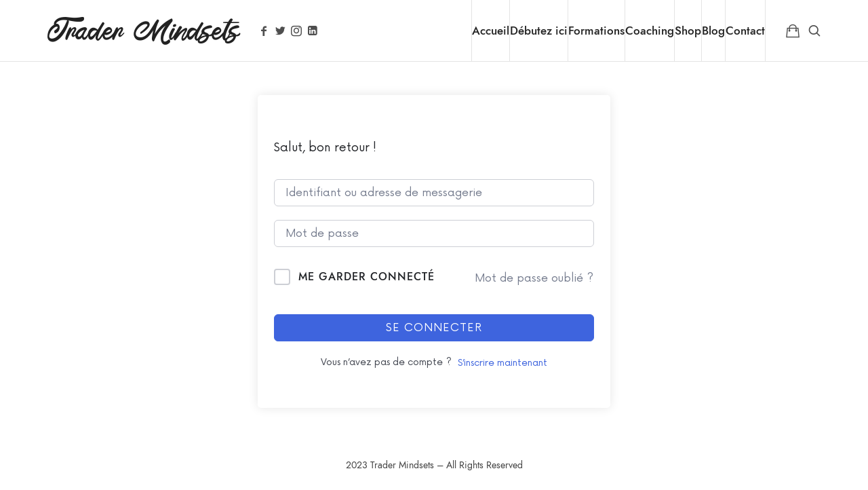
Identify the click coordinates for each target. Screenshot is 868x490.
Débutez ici (539, 31)
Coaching (650, 31)
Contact (745, 31)
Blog (713, 31)
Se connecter (434, 328)
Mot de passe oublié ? (534, 278)
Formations (596, 31)
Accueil (491, 31)
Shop (688, 31)
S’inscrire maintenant (502, 363)
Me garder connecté (367, 277)
